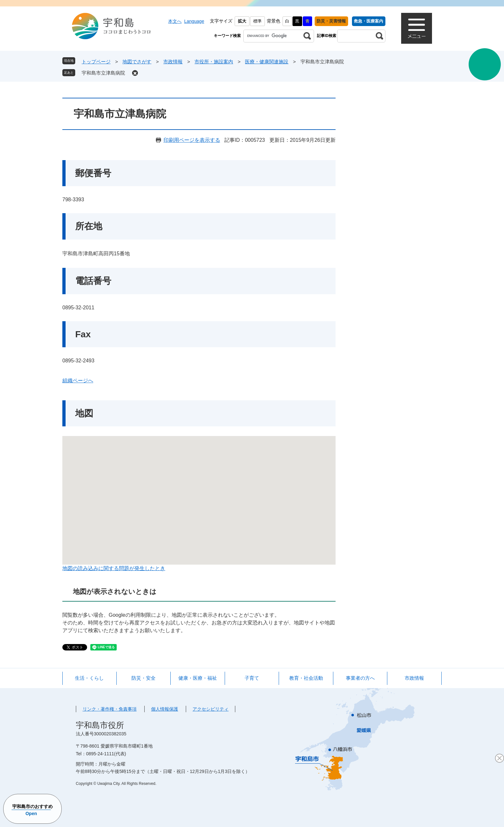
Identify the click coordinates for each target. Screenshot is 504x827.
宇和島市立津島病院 (103, 73)
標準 (257, 21)
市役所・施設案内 (214, 62)
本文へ (175, 21)
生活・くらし (89, 678)
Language (194, 21)
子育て (252, 678)
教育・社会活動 (306, 678)
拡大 (242, 21)
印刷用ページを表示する (192, 140)
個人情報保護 (165, 709)
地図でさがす (137, 62)
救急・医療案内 (369, 21)
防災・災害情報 (331, 21)
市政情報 (173, 62)
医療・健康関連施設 (267, 62)
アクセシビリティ (211, 709)
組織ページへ (78, 381)
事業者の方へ (360, 678)
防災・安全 (144, 678)
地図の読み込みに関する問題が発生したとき (114, 568)
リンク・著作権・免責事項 (110, 709)
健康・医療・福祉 (198, 678)
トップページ (96, 62)
